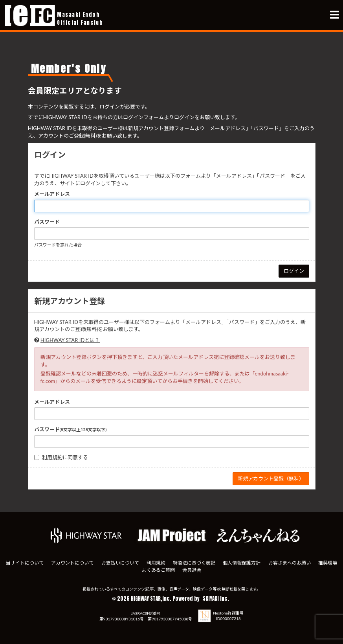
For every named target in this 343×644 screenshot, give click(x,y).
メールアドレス (52, 194)
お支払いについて (120, 563)
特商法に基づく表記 (194, 563)
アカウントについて (72, 563)
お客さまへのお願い (290, 563)
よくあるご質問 (158, 570)
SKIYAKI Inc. (216, 599)
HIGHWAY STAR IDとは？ (70, 340)
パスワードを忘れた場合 (58, 245)
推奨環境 (328, 563)
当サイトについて (25, 563)
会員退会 (192, 570)
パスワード (47, 222)
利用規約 (52, 457)
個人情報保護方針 (242, 563)
